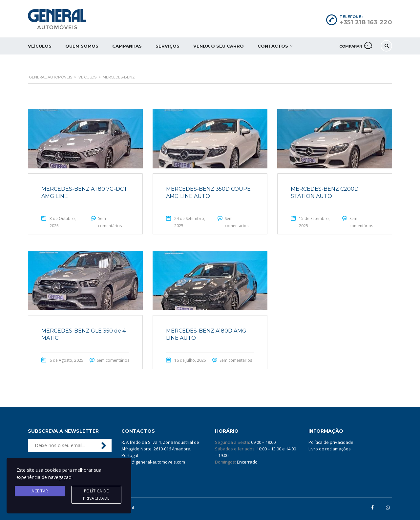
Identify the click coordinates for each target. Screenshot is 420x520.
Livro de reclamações (330, 449)
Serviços (168, 46)
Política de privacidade (331, 442)
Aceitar (40, 491)
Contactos (273, 46)
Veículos (40, 46)
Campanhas (127, 46)
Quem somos (82, 46)
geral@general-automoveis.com (153, 462)
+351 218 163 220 (366, 22)
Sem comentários (113, 360)
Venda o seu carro (219, 46)
